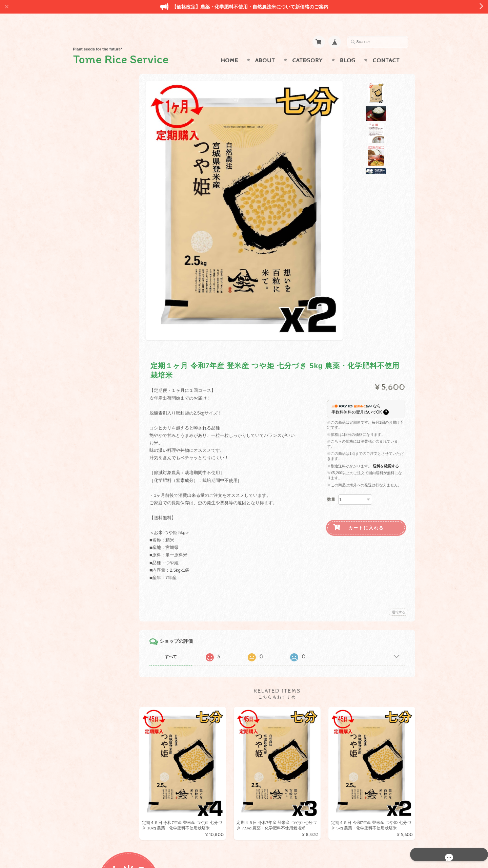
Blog (348, 47)
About (265, 47)
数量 (331, 486)
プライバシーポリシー (103, 431)
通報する (399, 599)
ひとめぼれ (92, 147)
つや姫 (88, 160)
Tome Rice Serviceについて (108, 404)
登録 (108, 516)
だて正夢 (90, 200)
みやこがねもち (97, 227)
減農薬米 (90, 241)
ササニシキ (92, 174)
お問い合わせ (95, 417)
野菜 (86, 267)
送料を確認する (386, 453)
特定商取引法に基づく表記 (107, 444)
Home (229, 47)
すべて (182, 643)
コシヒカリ (92, 187)
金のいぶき (92, 214)
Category (308, 47)
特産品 (88, 254)
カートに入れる (366, 515)
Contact (386, 47)
